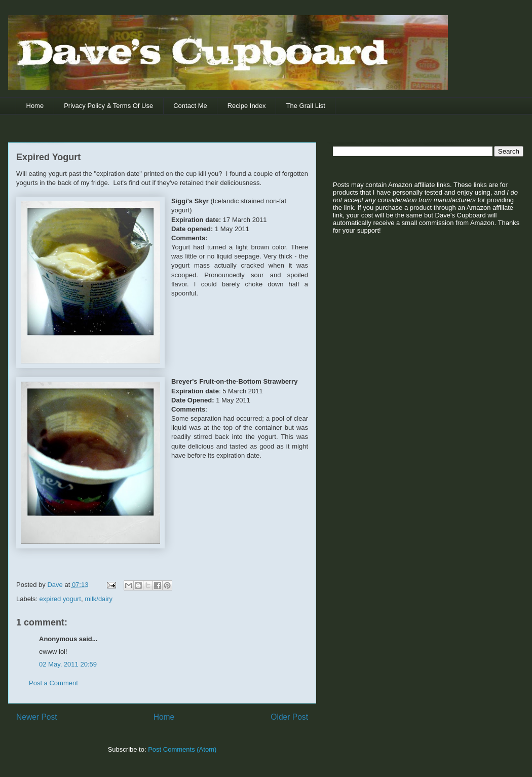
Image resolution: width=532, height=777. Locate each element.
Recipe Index (247, 106)
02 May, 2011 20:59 (68, 664)
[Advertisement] (396, 320)
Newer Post (37, 717)
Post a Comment (53, 683)
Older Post (289, 717)
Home (35, 106)
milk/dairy (99, 599)
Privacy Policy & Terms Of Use (108, 106)
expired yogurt (60, 599)
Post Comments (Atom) (182, 749)
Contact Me (190, 106)
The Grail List (306, 106)
